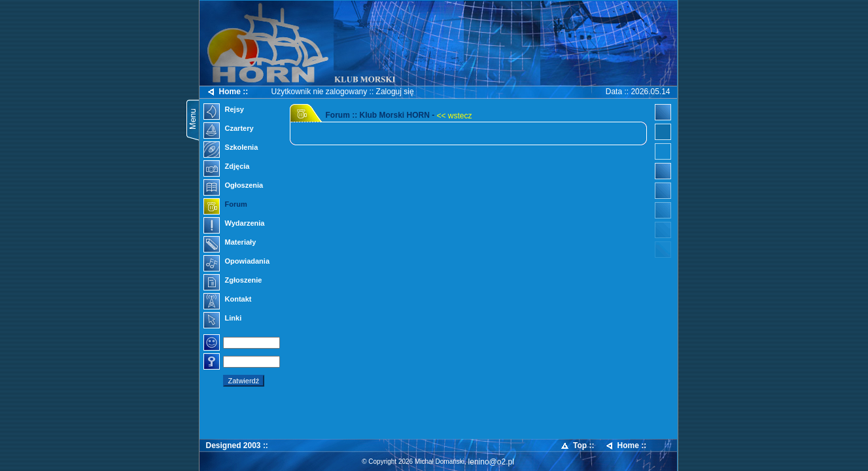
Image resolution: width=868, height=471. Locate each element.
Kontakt (228, 300)
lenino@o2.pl (491, 462)
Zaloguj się (395, 92)
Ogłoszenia (234, 186)
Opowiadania (237, 262)
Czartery (229, 130)
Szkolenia (231, 148)
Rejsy (224, 111)
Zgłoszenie (233, 281)
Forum (225, 205)
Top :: (577, 446)
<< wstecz (455, 116)
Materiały (230, 243)
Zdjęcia (227, 167)
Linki (223, 319)
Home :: (227, 92)
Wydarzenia (234, 224)
